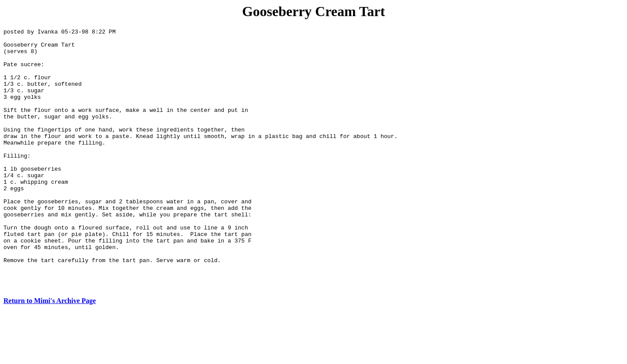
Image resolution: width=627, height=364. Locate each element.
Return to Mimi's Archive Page (50, 353)
